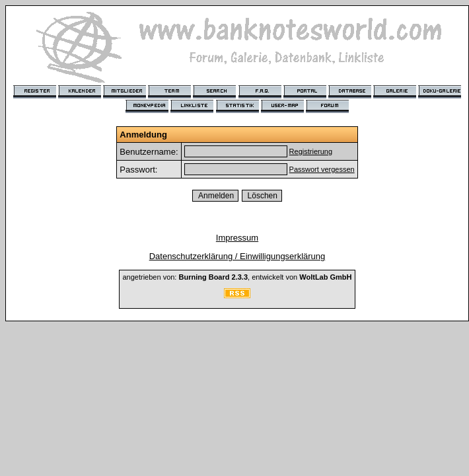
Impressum (237, 238)
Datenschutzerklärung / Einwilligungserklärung (237, 256)
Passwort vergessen (322, 169)
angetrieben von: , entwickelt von (237, 277)
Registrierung (311, 151)
